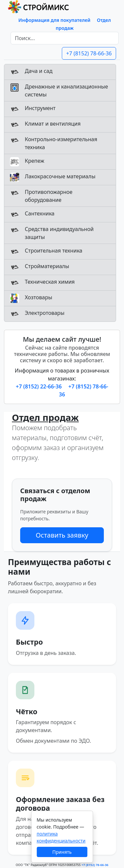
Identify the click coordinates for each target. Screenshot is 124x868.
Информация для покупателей (55, 20)
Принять (62, 852)
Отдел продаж (45, 417)
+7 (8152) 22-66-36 (40, 386)
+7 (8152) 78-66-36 (89, 53)
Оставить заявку (62, 535)
